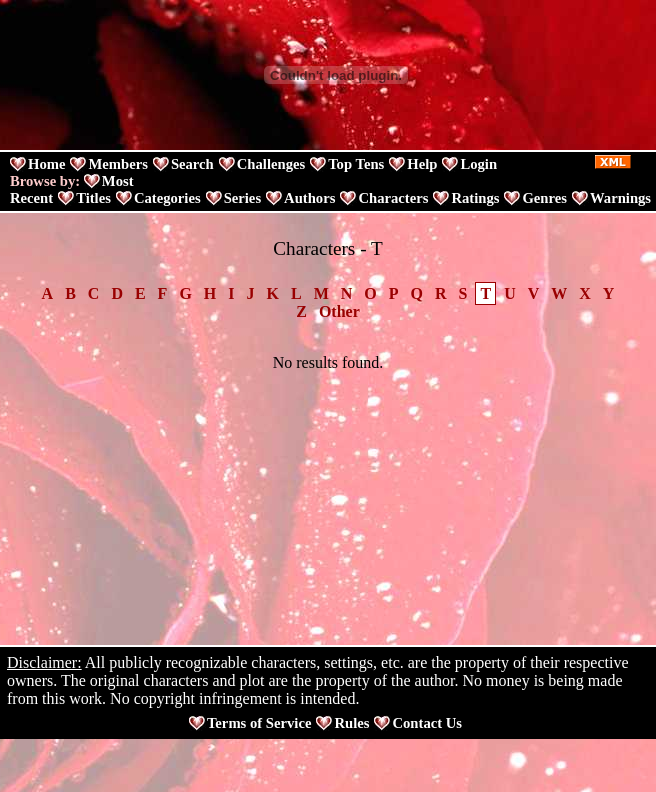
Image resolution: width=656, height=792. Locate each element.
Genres (544, 198)
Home (46, 164)
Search (192, 164)
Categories (167, 198)
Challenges (271, 164)
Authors (309, 198)
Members (117, 164)
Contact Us (427, 723)
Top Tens (356, 164)
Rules (351, 723)
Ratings (475, 198)
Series (242, 198)
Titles (93, 198)
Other (339, 311)
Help (422, 164)
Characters (393, 198)
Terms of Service (259, 723)
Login (478, 164)
